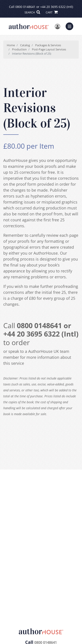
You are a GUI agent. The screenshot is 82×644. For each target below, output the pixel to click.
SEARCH (32, 12)
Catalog (25, 45)
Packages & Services (48, 45)
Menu (71, 26)
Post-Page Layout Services (49, 49)
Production (19, 49)
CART (52, 12)
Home (11, 45)
